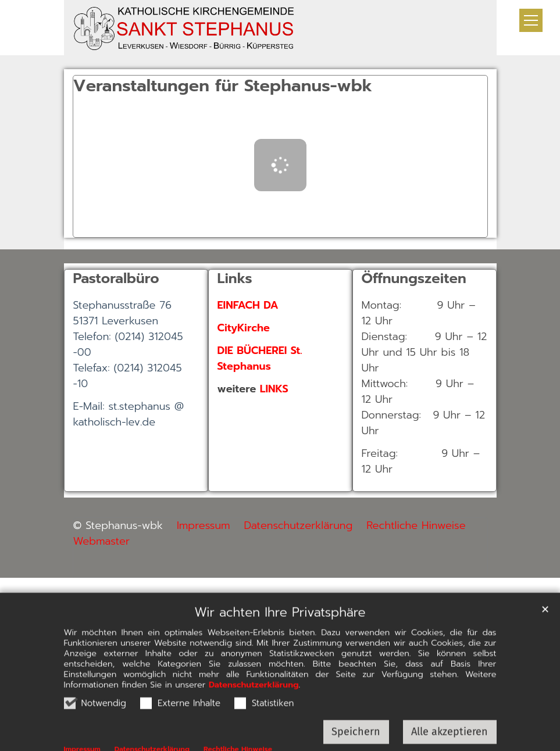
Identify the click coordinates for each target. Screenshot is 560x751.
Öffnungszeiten (414, 278)
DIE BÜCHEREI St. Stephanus (260, 358)
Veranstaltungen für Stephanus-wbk (223, 86)
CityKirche (244, 328)
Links (235, 278)
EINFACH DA (248, 305)
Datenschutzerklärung (254, 707)
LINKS (274, 389)
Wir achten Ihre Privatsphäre (280, 635)
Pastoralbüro (116, 278)
